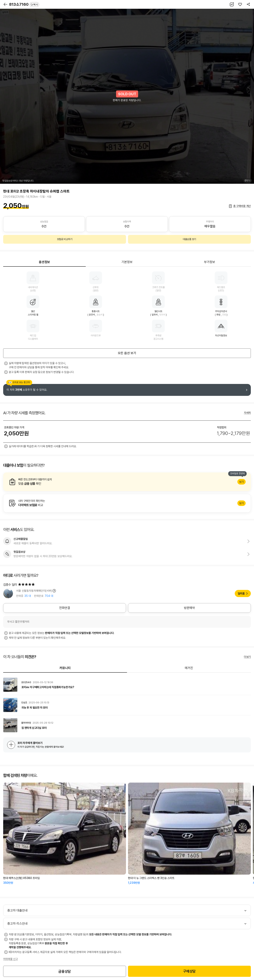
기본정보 (127, 262)
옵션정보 (44, 262)
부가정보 (210, 262)
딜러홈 (241, 593)
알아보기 (127, 482)
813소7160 (24, 4)
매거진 (189, 668)
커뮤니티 (65, 668)
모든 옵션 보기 (127, 353)
